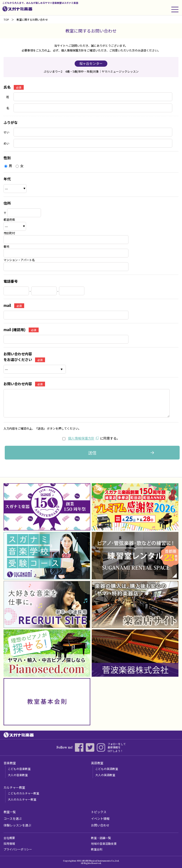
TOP (6, 19)
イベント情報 (100, 819)
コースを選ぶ (13, 819)
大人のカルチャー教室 (22, 799)
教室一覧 (10, 812)
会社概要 (9, 838)
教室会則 (97, 849)
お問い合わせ (100, 825)
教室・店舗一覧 (101, 838)
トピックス (99, 812)
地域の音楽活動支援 (104, 843)
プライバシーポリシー (18, 849)
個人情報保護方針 (81, 438)
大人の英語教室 (105, 775)
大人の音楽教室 (18, 775)
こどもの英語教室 (107, 769)
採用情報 (9, 843)
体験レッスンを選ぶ (17, 825)
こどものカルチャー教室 (23, 793)
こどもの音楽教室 (19, 769)
